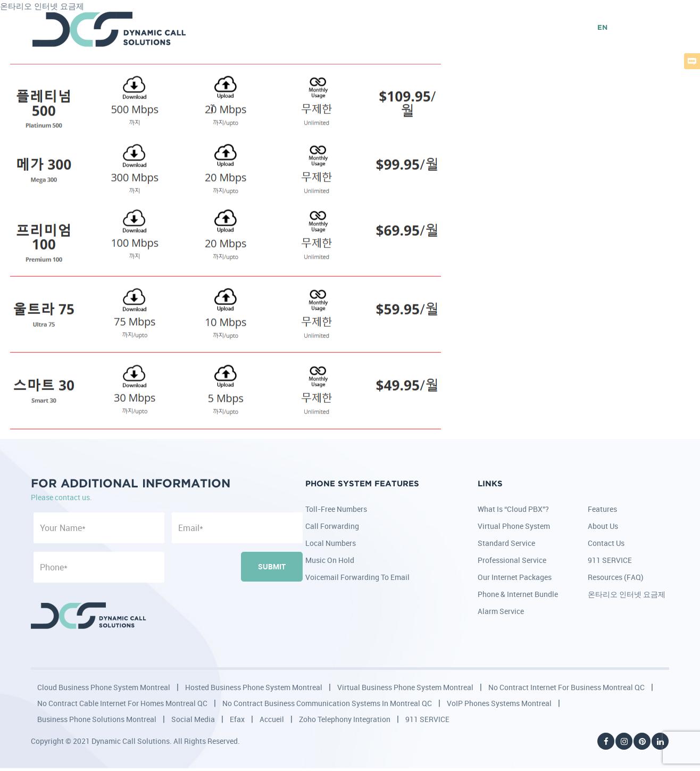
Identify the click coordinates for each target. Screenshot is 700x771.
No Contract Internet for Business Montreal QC (566, 687)
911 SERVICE (610, 560)
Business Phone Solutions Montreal (97, 719)
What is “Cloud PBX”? (513, 509)
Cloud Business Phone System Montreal (104, 687)
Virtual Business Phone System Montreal (405, 687)
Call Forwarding (332, 526)
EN (602, 28)
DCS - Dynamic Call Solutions (110, 29)
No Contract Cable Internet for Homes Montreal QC (122, 703)
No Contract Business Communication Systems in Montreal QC (327, 703)
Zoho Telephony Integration (345, 719)
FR (620, 28)
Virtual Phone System (514, 526)
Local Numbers (331, 543)
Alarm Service (501, 611)
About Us (603, 526)
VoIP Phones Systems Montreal (499, 703)
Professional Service (512, 560)
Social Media (193, 719)
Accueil (272, 719)
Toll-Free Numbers (336, 509)
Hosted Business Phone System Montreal (254, 687)
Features (602, 509)
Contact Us (606, 543)
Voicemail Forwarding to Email (357, 577)
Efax (237, 719)
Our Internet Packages (515, 577)
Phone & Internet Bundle (518, 594)
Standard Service (506, 543)
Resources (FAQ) (616, 577)
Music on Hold (330, 560)
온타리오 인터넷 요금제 (627, 594)
